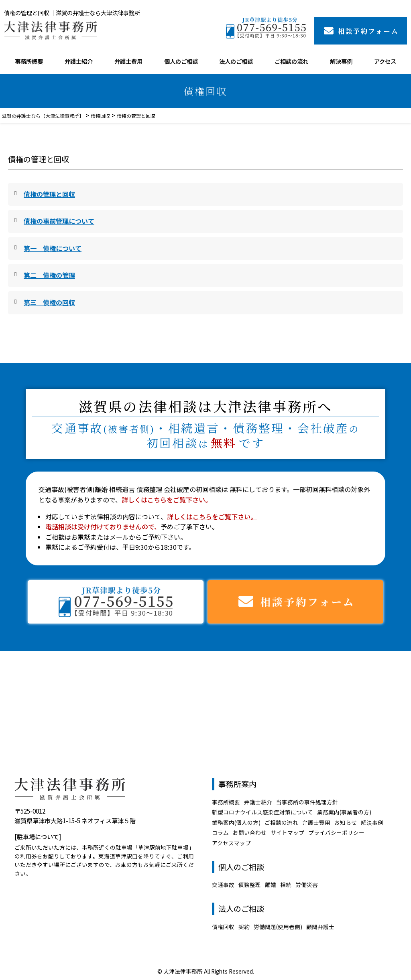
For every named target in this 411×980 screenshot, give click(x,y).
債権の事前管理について (59, 221)
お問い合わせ (250, 832)
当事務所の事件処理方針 (307, 802)
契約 (244, 927)
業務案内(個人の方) (236, 822)
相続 (286, 885)
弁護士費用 (128, 61)
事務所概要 (29, 61)
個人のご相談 (181, 61)
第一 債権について (53, 248)
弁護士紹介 (79, 61)
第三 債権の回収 (49, 302)
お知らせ (346, 822)
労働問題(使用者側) (278, 927)
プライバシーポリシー (336, 832)
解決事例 (341, 61)
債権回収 (223, 927)
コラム (220, 832)
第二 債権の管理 (49, 275)
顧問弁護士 (320, 927)
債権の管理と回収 (49, 194)
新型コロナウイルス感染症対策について (262, 812)
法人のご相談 (236, 61)
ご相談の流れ (291, 61)
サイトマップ (287, 832)
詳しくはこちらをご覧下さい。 (167, 500)
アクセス (385, 61)
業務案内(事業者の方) (344, 812)
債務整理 (250, 885)
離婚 (271, 885)
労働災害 (307, 885)
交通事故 (223, 885)
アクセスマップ (231, 843)
